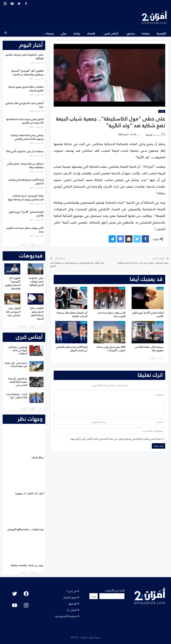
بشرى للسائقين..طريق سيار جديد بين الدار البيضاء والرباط (143, 262)
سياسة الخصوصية (66, 616)
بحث (94, 596)
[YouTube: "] (15, 605)
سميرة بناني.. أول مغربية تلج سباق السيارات (16, 364)
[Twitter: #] (15, 594)
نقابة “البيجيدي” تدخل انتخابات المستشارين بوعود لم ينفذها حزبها (26, 197)
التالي (152, 358)
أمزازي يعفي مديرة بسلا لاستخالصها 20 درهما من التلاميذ (25, 121)
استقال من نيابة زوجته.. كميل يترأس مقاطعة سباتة (25, 165)
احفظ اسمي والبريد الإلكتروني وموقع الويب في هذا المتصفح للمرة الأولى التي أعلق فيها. (116, 438)
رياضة (77, 33)
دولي (64, 33)
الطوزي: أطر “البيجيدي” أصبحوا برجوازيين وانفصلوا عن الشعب (27, 72)
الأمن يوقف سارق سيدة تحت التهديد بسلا (25, 229)
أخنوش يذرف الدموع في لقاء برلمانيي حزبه (24, 105)
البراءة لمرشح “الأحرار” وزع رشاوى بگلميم (26, 213)
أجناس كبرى (111, 33)
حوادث (162, 111)
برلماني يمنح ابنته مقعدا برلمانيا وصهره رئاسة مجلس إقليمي (27, 137)
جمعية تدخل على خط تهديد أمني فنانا (25, 151)
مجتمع (131, 33)
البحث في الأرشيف (115, 590)
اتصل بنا (72, 609)
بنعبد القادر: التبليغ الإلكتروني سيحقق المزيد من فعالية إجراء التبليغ (77, 264)
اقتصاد (91, 33)
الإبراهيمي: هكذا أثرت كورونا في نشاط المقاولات (17, 350)
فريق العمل (70, 597)
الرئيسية (161, 33)
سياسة (146, 33)
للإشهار (73, 603)
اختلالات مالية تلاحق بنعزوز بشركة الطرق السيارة (26, 88)
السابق (161, 358)
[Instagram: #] (26, 605)
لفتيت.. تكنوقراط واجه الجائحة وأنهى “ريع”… (17, 396)
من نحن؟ (72, 591)
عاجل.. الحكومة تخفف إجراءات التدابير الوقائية (24, 56)
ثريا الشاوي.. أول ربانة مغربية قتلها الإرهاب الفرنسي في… (18, 382)
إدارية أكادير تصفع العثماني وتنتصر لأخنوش (26, 181)
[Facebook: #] (26, 594)
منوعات (50, 33)
